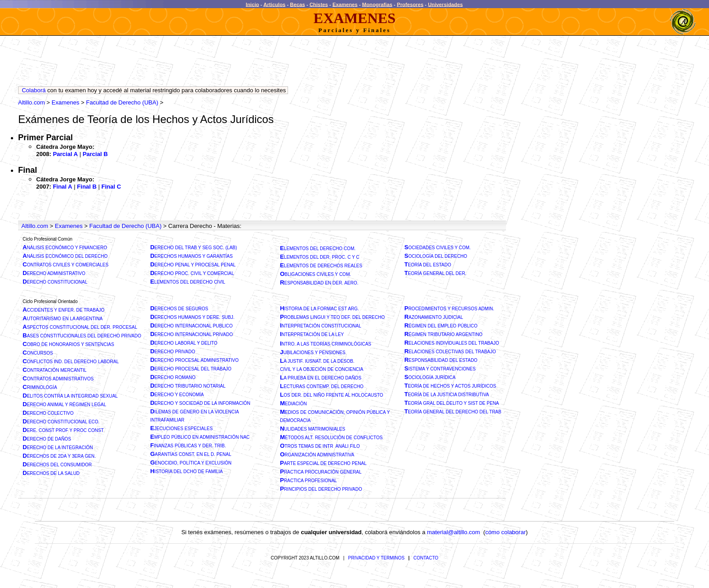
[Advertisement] (183, 63)
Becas (297, 4)
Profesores (410, 4)
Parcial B (95, 154)
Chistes (319, 4)
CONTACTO (426, 558)
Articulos (275, 4)
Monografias (377, 4)
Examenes (345, 4)
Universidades (445, 4)
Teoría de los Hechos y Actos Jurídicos (180, 119)
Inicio (253, 4)
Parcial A (65, 154)
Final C (111, 187)
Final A (63, 187)
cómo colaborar (506, 532)
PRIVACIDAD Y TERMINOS (376, 558)
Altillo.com (31, 102)
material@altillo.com (453, 532)
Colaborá (34, 90)
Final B (87, 187)
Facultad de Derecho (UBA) (122, 102)
